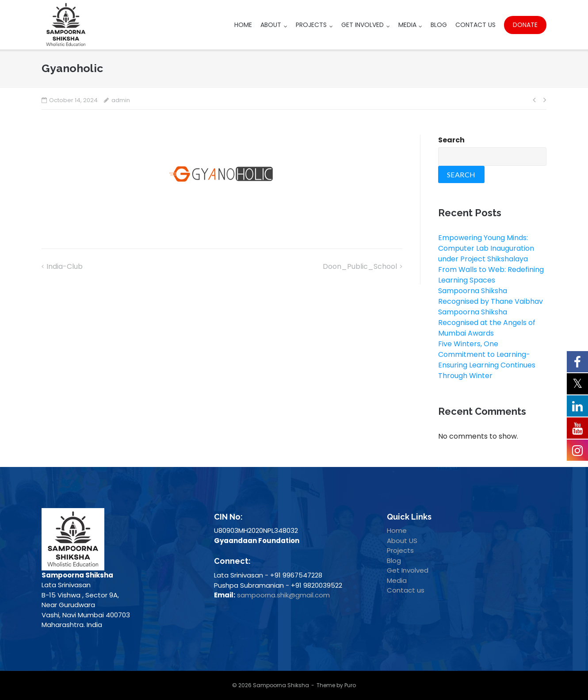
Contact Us (475, 25)
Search (451, 140)
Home (243, 25)
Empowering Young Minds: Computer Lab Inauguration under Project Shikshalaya (486, 248)
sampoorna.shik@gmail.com (283, 595)
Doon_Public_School (360, 266)
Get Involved (363, 25)
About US (402, 541)
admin (121, 100)
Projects (311, 25)
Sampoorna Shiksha (281, 685)
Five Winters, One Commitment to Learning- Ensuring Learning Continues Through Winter (487, 360)
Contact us (406, 590)
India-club (65, 266)
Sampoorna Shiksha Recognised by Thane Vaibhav (491, 296)
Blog (439, 25)
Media (407, 25)
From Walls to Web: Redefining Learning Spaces (491, 275)
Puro (350, 685)
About (271, 25)
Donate (525, 25)
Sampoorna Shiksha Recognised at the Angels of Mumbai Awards (487, 323)
